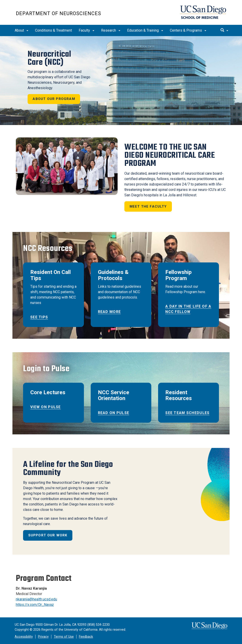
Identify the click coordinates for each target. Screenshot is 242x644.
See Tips (39, 317)
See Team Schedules (187, 413)
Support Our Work (48, 535)
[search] (224, 30)
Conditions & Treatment (53, 30)
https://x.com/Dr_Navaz (35, 605)
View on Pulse (46, 407)
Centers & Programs (188, 30)
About (21, 30)
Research (111, 30)
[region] (121, 81)
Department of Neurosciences (58, 13)
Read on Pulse (114, 413)
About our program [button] (54, 99)
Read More (109, 312)
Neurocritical (49, 58)
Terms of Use (64, 637)
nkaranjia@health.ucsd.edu (36, 599)
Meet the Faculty (148, 206)
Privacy (43, 637)
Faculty (87, 30)
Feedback (86, 637)
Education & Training (145, 30)
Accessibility (24, 637)
